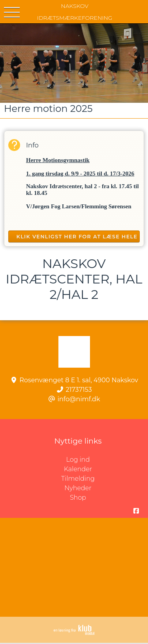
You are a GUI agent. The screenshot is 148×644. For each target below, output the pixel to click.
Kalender (78, 469)
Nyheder (78, 488)
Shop (78, 498)
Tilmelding (78, 479)
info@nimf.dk (79, 399)
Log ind (107, 460)
